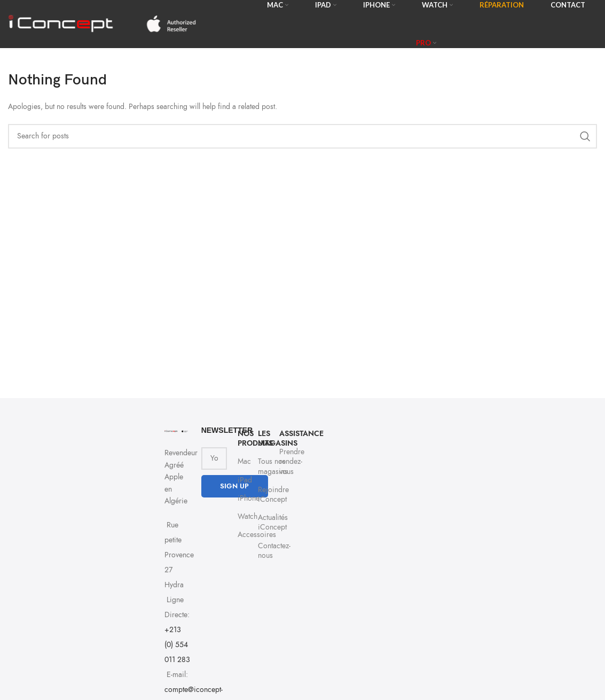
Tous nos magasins (263, 466)
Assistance (284, 434)
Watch (242, 516)
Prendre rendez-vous (284, 461)
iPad (242, 480)
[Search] (302, 136)
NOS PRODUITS (242, 438)
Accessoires (242, 535)
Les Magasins (263, 438)
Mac (242, 461)
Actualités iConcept (263, 522)
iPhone (242, 498)
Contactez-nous (263, 551)
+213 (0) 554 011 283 (177, 645)
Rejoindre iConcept (263, 495)
